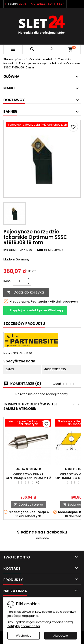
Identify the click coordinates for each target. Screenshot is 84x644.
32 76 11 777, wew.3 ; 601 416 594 (42, 4)
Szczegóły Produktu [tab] (24, 324)
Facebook (42, 538)
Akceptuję (61, 636)
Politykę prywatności (24, 626)
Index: (8, 250)
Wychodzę (24, 636)
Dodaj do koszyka (25, 292)
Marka (42, 250)
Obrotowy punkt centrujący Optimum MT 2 (28, 476)
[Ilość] (19, 281)
